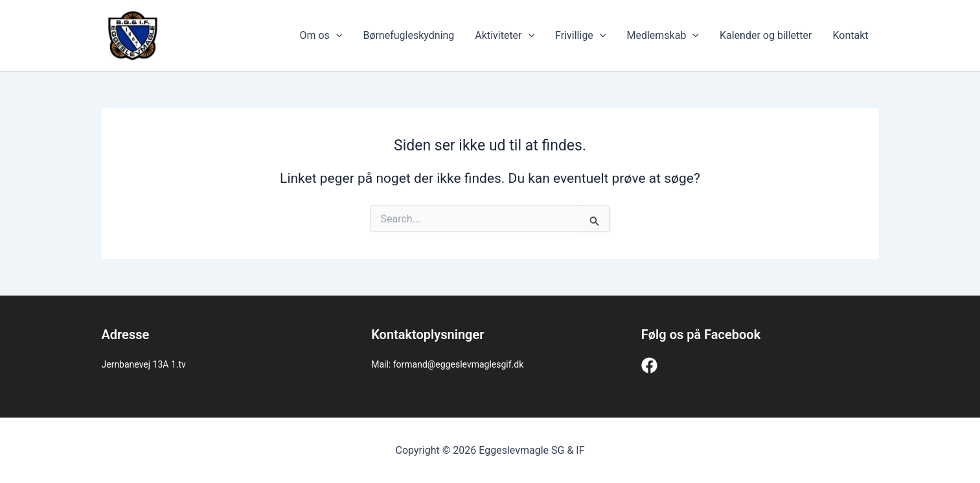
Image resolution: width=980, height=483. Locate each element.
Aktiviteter (505, 36)
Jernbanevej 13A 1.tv (144, 364)
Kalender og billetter (766, 35)
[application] (336, 36)
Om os (321, 36)
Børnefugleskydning (408, 35)
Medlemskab (663, 36)
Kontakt (850, 35)
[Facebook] (649, 365)
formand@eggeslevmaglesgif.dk (459, 364)
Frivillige (580, 36)
